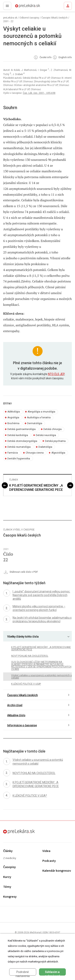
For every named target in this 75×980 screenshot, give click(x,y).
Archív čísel (15, 705)
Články (8, 851)
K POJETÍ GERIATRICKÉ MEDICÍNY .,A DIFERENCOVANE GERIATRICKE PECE (36, 488)
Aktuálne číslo (16, 715)
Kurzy (7, 877)
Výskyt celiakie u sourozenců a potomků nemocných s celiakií (41, 677)
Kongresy (10, 897)
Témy (7, 887)
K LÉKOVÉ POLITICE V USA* (26, 684)
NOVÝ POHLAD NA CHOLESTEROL (30, 656)
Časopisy (9, 867)
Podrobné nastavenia (23, 973)
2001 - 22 (8, 21)
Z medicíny (10, 858)
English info (62, 58)
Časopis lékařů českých (54, 18)
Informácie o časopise (22, 725)
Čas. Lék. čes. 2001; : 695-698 (39, 93)
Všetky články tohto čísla (23, 637)
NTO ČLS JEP (56, 374)
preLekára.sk (20, 7)
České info (42, 58)
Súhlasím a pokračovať (52, 973)
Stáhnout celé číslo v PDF (20, 572)
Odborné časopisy (29, 18)
